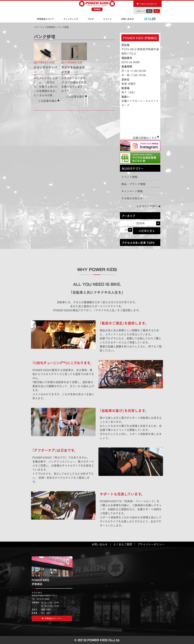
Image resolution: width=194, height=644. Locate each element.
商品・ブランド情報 (133, 184)
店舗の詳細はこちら (145, 137)
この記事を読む (48, 101)
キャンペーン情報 (132, 191)
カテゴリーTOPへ (147, 206)
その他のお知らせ (132, 198)
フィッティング (71, 19)
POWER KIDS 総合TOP (148, 4)
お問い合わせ (127, 19)
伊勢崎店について (45, 19)
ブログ (91, 19)
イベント (107, 19)
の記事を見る (147, 231)
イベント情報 (129, 177)
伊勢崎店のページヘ (52, 618)
